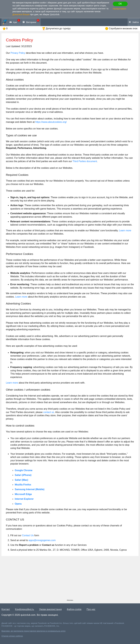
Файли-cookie (74, 609)
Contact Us (28, 535)
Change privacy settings (12, 636)
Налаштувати (119, 9)
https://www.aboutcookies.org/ (51, 122)
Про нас (91, 609)
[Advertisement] (70, 579)
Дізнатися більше (21, 14)
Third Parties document (85, 161)
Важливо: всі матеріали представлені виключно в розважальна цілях (33, 631)
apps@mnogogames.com (42, 540)
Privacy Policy (18, 53)
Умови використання (50, 609)
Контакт (6, 609)
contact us (49, 412)
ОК (120, 4)
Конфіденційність (25, 609)
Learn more (125, 230)
